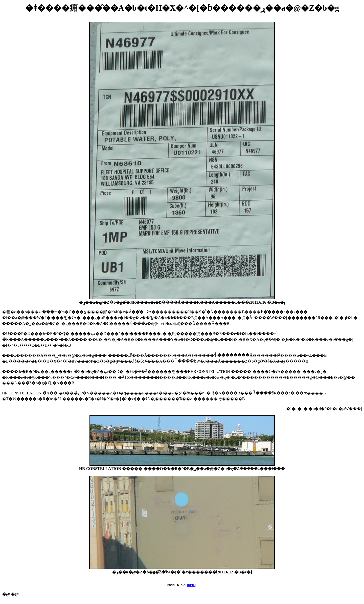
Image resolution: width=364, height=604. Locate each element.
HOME (191, 586)
